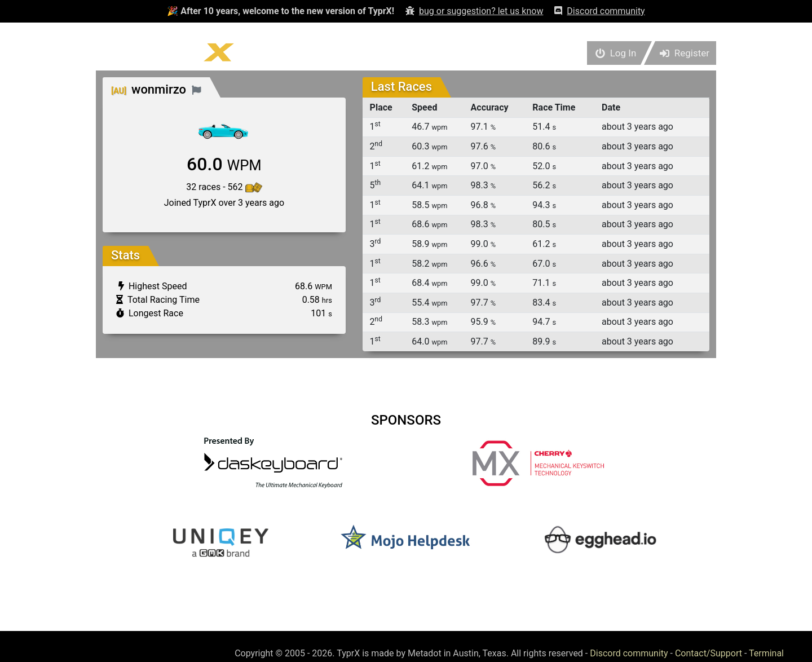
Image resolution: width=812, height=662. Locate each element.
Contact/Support (709, 653)
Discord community (629, 653)
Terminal (766, 653)
